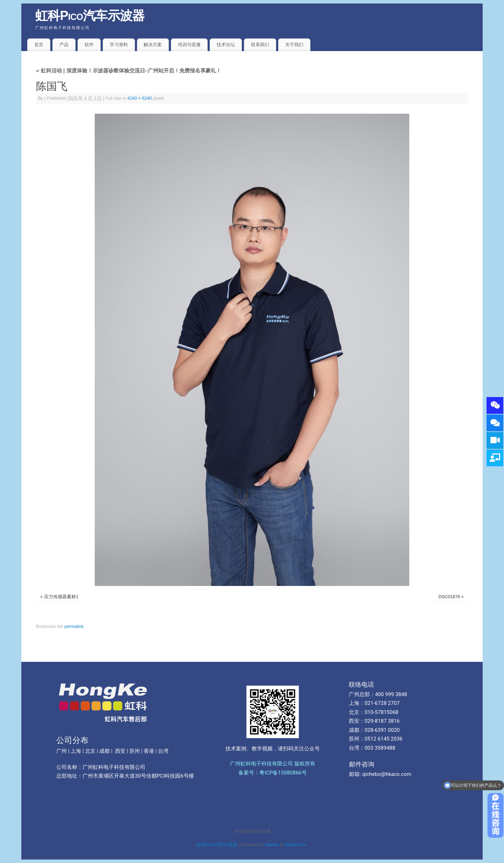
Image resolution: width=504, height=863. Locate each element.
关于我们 (294, 45)
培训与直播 (189, 45)
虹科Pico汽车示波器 (90, 16)
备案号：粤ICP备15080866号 (273, 773)
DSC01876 (449, 597)
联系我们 (260, 45)
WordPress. (296, 845)
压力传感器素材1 (61, 597)
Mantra (272, 845)
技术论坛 (226, 45)
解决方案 (153, 45)
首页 (39, 45)
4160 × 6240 (139, 98)
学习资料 (119, 45)
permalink (74, 627)
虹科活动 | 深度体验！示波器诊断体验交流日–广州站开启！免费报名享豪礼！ (129, 70)
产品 (64, 45)
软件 (89, 45)
